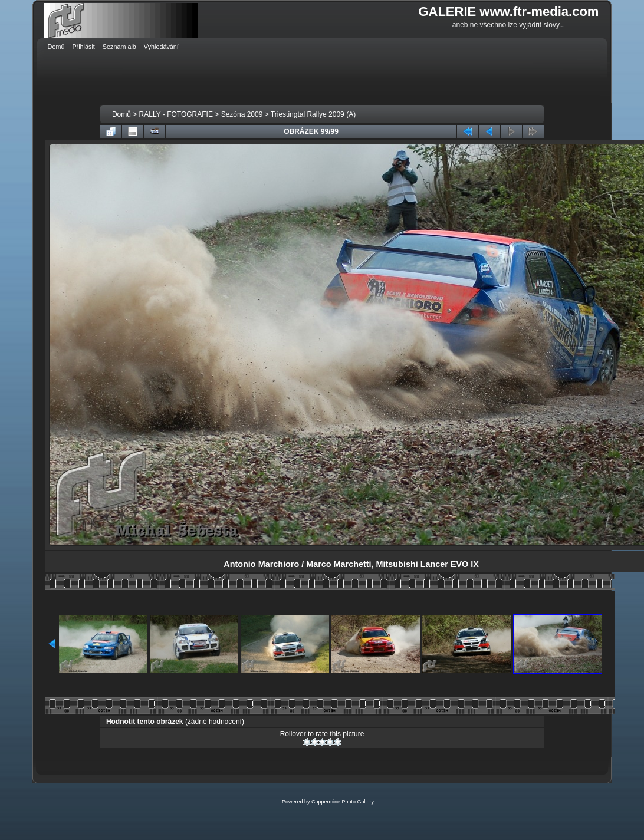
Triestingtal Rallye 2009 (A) (313, 114)
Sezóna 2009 (242, 114)
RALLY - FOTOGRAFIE (176, 114)
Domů (121, 114)
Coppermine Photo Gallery (343, 802)
